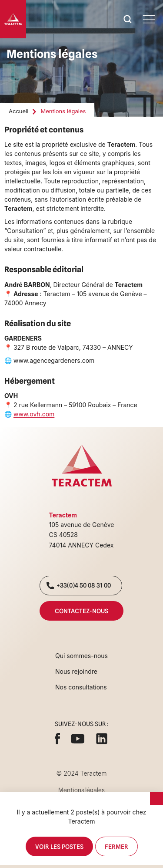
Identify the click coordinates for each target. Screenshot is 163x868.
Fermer (116, 846)
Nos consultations (81, 687)
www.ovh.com (34, 414)
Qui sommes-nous (81, 656)
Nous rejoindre (76, 671)
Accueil (18, 111)
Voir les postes (59, 846)
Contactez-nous (81, 611)
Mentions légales (81, 790)
